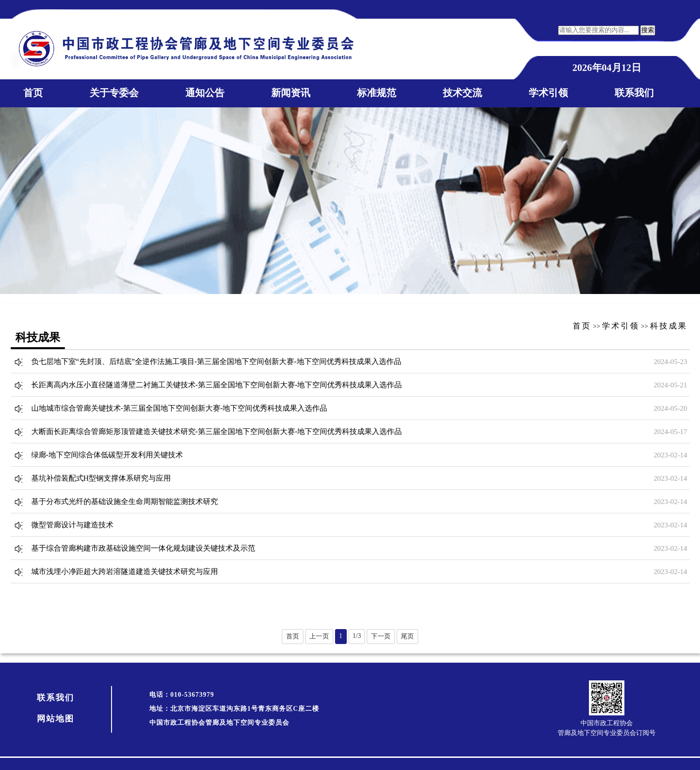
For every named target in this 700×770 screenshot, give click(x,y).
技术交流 (462, 93)
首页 (33, 93)
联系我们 (634, 93)
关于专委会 (114, 93)
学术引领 (548, 93)
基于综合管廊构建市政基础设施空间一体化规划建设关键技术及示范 (143, 548)
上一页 (319, 636)
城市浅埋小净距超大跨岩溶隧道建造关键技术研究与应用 (125, 571)
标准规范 (377, 93)
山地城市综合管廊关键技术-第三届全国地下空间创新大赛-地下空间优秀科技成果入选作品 (179, 408)
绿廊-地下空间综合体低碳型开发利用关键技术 (107, 455)
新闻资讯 (291, 93)
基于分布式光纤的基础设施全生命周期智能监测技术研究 (125, 501)
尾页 (407, 636)
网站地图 (56, 719)
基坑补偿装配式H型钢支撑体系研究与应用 (101, 478)
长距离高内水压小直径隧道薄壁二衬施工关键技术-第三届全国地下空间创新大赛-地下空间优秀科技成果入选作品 (217, 385)
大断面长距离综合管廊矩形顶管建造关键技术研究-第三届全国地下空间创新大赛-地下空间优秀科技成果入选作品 (217, 431)
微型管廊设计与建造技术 (72, 525)
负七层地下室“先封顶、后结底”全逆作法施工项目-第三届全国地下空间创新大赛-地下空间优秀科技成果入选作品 (216, 361)
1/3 (357, 636)
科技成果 (669, 326)
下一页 (381, 636)
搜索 (648, 30)
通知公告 (205, 93)
